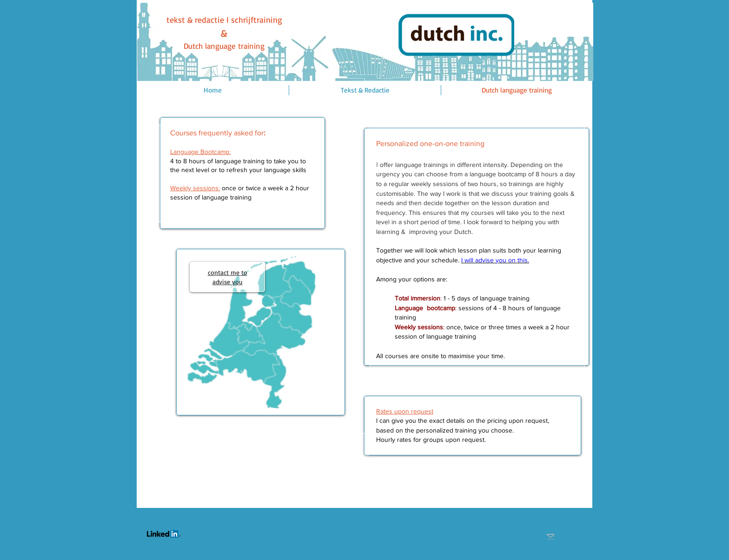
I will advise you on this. (495, 260)
